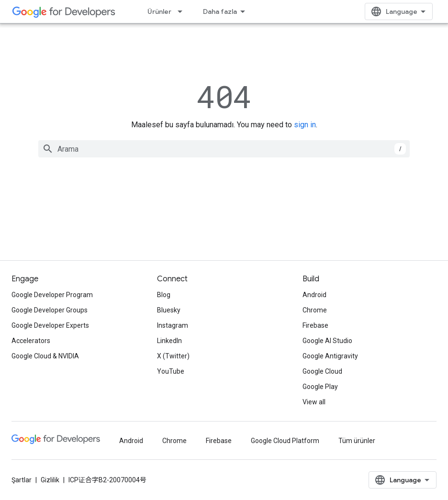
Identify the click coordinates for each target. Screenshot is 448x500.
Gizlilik (50, 480)
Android (314, 295)
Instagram (173, 325)
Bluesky (169, 310)
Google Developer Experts (50, 325)
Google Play (320, 387)
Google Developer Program (52, 295)
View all (314, 402)
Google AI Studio (327, 341)
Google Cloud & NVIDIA (45, 356)
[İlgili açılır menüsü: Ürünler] (183, 11)
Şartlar (22, 480)
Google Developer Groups (50, 310)
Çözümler (219, 11)
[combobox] (224, 149)
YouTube (171, 371)
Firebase (315, 325)
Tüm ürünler (357, 441)
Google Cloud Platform (285, 441)
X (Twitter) (173, 356)
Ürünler (159, 11)
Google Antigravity (330, 356)
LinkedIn (169, 341)
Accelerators (31, 341)
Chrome (315, 310)
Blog (164, 295)
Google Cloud (322, 371)
